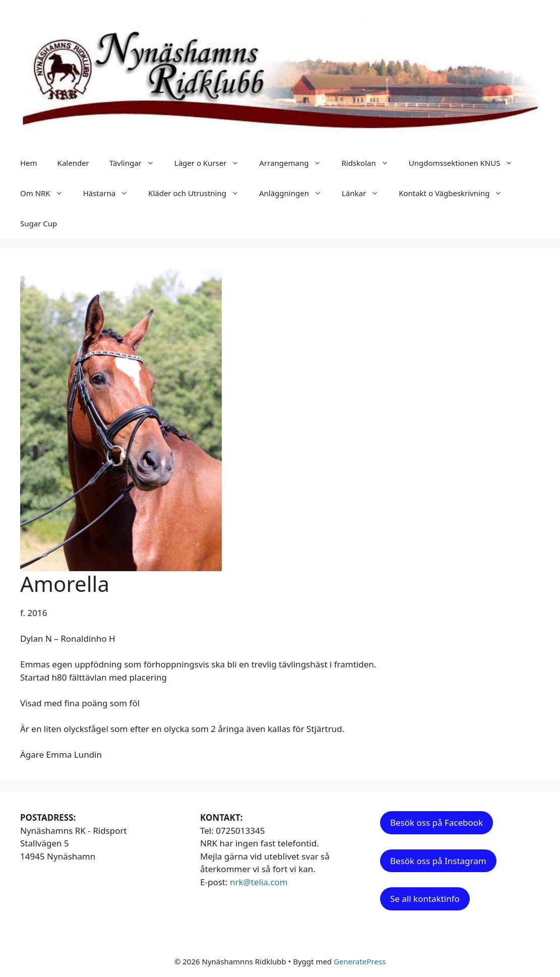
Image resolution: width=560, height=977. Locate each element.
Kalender (73, 163)
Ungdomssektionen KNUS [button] (466, 163)
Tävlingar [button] (137, 163)
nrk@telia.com (259, 882)
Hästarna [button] (111, 193)
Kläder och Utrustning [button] (199, 193)
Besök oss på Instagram (438, 861)
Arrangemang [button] (295, 163)
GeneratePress (360, 961)
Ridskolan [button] (370, 163)
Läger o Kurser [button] (212, 163)
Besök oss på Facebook (437, 822)
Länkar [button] (365, 193)
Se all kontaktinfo (425, 899)
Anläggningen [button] (295, 193)
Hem (29, 163)
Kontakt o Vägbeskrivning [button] (455, 193)
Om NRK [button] (47, 193)
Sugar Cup (39, 223)
